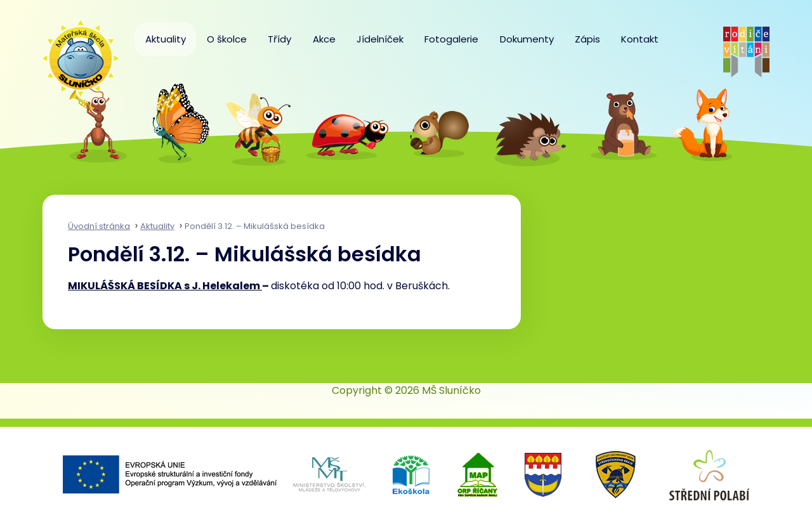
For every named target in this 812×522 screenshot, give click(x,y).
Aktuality (166, 39)
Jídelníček (380, 39)
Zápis (587, 39)
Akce (324, 39)
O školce (227, 39)
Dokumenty (527, 39)
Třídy (279, 39)
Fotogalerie (451, 39)
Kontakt (640, 39)
